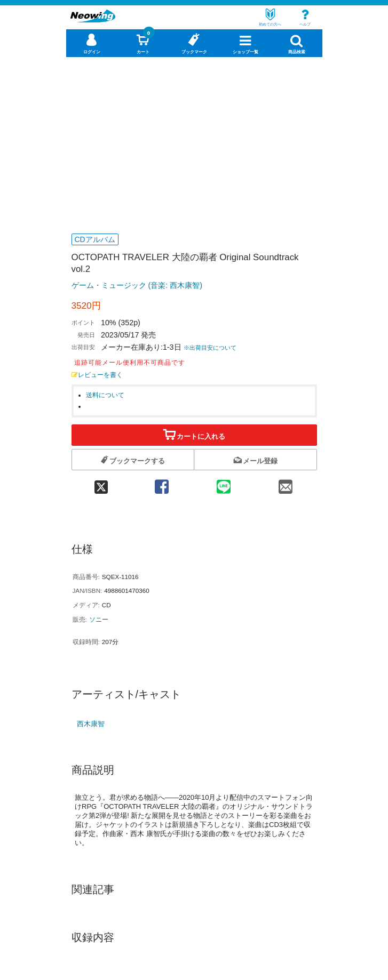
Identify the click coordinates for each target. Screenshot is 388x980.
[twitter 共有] (101, 483)
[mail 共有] (286, 483)
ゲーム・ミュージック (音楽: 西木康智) (137, 285)
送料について (105, 395)
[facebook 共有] (162, 483)
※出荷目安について (210, 348)
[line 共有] (224, 483)
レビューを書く (97, 375)
